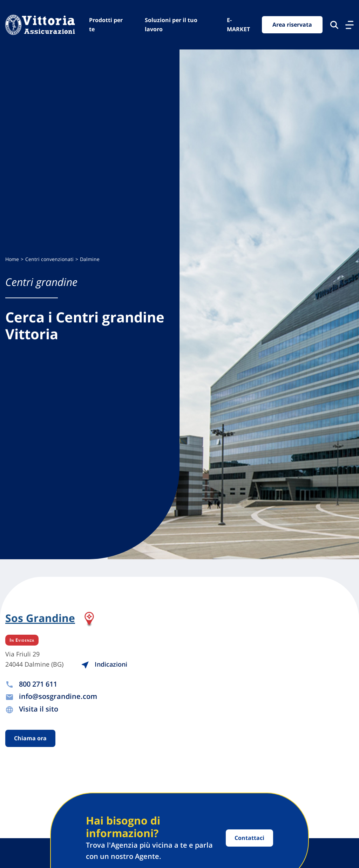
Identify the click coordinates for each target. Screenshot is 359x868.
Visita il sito (39, 709)
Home (12, 259)
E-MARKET (238, 25)
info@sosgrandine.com (58, 696)
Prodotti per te (106, 25)
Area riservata (292, 25)
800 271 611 (38, 684)
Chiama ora (30, 738)
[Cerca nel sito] (334, 25)
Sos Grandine (40, 619)
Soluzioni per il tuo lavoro (171, 25)
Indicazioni (104, 664)
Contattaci (249, 838)
